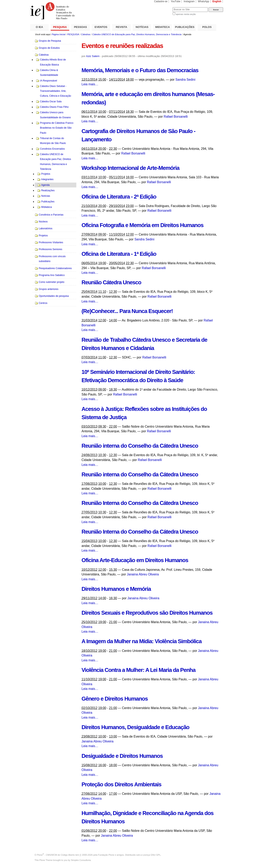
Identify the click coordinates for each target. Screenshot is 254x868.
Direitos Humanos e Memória (116, 589)
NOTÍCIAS (142, 27)
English (217, 1)
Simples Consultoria (81, 860)
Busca (163, 7)
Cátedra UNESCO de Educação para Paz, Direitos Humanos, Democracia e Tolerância (137, 34)
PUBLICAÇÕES (185, 27)
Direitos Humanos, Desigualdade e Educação (135, 727)
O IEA (39, 27)
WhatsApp (204, 1)
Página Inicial (58, 34)
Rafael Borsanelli (176, 117)
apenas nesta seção (186, 14)
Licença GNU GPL (151, 855)
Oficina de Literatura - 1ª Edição (119, 254)
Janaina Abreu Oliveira (143, 574)
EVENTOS (101, 27)
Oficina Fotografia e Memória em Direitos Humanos (143, 225)
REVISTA (122, 27)
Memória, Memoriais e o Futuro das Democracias (140, 70)
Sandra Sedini (185, 80)
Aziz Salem (93, 56)
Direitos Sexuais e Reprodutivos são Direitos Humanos (147, 613)
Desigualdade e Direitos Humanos (122, 756)
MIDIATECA (163, 27)
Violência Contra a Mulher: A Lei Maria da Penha (139, 670)
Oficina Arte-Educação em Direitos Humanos (135, 560)
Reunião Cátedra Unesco (111, 282)
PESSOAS (81, 27)
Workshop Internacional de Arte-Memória (130, 168)
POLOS (207, 27)
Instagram (189, 1)
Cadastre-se (161, 1)
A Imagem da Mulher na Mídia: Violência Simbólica (142, 641)
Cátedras (86, 34)
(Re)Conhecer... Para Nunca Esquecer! (127, 311)
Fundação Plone (106, 855)
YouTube (176, 1)
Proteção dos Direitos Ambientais (121, 784)
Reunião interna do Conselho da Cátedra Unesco (140, 446)
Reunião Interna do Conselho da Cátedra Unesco (140, 503)
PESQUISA (60, 27)
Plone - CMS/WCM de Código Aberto (56, 855)
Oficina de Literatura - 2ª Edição (119, 197)
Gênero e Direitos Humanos (115, 699)
